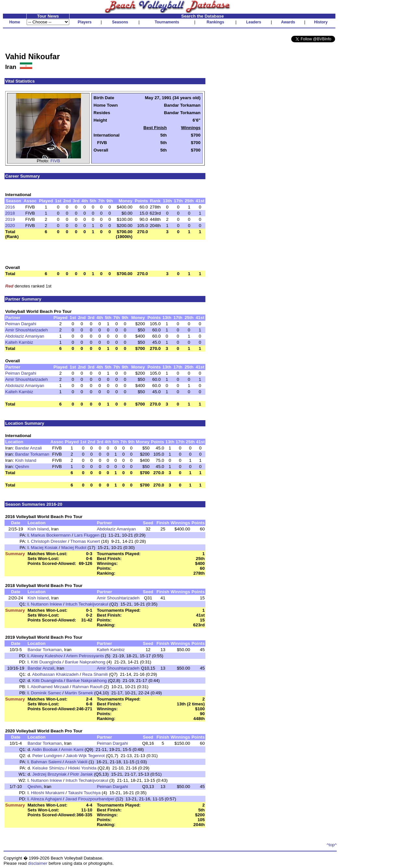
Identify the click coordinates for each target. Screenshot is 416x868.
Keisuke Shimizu (49, 768)
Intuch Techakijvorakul (87, 604)
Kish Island (26, 460)
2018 (10, 213)
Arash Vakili (76, 762)
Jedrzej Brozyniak (50, 774)
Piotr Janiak (82, 774)
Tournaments (167, 22)
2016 (10, 207)
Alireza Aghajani (46, 799)
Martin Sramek (79, 693)
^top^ (332, 845)
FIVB (55, 161)
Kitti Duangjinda (46, 662)
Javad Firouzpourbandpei (90, 799)
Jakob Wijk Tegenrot (85, 756)
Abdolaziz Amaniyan (25, 336)
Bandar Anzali (28, 448)
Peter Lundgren (47, 756)
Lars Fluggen (87, 535)
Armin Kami (72, 749)
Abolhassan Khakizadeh (55, 674)
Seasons (120, 22)
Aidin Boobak (45, 749)
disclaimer (38, 863)
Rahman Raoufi (87, 687)
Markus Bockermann (51, 535)
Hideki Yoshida (82, 768)
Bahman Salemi (46, 762)
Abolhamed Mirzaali (50, 687)
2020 (10, 226)
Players (85, 22)
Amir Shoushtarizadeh (26, 330)
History (321, 22)
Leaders (253, 22)
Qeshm (22, 467)
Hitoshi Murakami (48, 793)
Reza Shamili (95, 674)
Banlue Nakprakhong (85, 662)
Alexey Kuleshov (47, 656)
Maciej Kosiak (44, 548)
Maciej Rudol (74, 548)
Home (14, 22)
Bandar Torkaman (32, 454)
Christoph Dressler (49, 541)
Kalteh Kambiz (19, 342)
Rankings (215, 22)
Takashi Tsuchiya (84, 793)
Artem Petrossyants (85, 656)
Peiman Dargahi (21, 324)
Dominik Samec (46, 693)
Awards (288, 22)
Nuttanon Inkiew (46, 604)
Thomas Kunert (85, 541)
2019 (10, 219)
